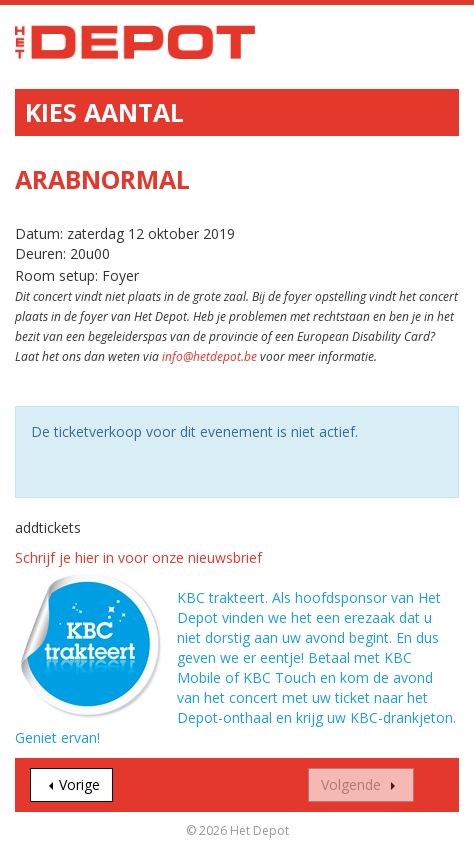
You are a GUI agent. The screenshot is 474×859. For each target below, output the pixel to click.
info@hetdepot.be (209, 356)
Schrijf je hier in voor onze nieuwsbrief (138, 557)
